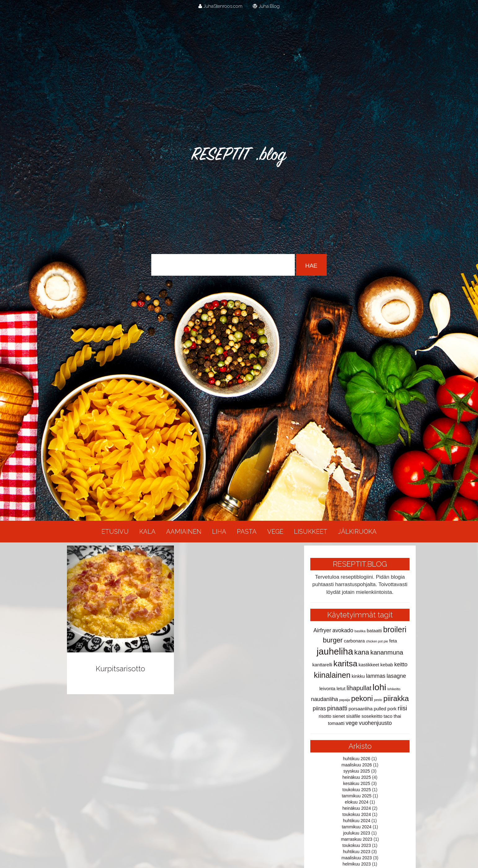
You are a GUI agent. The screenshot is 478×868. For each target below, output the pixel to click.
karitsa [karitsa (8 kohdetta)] (345, 664)
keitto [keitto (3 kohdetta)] (401, 664)
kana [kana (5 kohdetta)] (362, 652)
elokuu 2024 (356, 802)
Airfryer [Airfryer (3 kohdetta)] (322, 630)
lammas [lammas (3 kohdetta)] (376, 676)
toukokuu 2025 (357, 790)
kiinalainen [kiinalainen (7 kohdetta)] (332, 675)
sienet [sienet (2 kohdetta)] (339, 716)
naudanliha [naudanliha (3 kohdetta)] (324, 699)
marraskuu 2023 (357, 839)
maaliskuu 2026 (356, 765)
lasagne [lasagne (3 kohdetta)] (396, 676)
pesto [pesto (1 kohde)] (378, 700)
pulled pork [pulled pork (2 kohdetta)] (385, 709)
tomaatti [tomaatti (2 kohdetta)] (336, 723)
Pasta (247, 532)
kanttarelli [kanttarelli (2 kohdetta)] (322, 665)
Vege (275, 532)
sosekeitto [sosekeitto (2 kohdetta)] (372, 716)
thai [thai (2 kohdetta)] (397, 716)
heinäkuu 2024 (357, 808)
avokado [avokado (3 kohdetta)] (343, 630)
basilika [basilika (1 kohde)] (360, 631)
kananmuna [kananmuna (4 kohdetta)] (387, 652)
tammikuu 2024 (357, 827)
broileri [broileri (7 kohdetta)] (395, 629)
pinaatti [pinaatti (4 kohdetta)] (337, 708)
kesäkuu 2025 (357, 783)
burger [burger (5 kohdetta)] (333, 640)
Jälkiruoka (357, 532)
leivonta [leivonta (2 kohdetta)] (327, 688)
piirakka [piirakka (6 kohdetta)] (396, 698)
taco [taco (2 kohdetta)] (388, 716)
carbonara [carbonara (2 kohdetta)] (354, 641)
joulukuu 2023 (357, 833)
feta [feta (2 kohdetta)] (393, 641)
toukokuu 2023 (357, 845)
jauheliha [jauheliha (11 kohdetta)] (335, 651)
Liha (219, 532)
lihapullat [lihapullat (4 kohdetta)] (359, 688)
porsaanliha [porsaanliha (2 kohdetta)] (360, 709)
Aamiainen (184, 532)
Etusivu (115, 532)
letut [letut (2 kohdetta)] (341, 688)
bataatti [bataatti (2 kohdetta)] (374, 631)
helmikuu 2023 (357, 864)
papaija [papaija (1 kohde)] (344, 700)
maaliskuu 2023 (356, 858)
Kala (147, 532)
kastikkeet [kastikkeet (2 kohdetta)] (369, 665)
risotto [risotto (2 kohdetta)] (325, 716)
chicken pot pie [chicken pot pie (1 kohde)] (377, 641)
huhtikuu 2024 (357, 821)
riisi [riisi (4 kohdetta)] (402, 708)
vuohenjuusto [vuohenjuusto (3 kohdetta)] (375, 723)
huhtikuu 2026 (357, 759)
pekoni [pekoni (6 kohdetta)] (362, 698)
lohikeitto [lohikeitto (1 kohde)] (394, 689)
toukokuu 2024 (357, 814)
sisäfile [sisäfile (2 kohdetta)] (353, 716)
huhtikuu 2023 (357, 852)
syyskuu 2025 (357, 771)
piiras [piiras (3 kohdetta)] (319, 708)
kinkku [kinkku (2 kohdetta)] (358, 676)
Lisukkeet (311, 532)
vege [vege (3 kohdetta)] (352, 723)
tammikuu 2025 (357, 796)
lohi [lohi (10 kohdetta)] (379, 687)
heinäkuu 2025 (357, 777)
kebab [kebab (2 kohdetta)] (387, 665)
